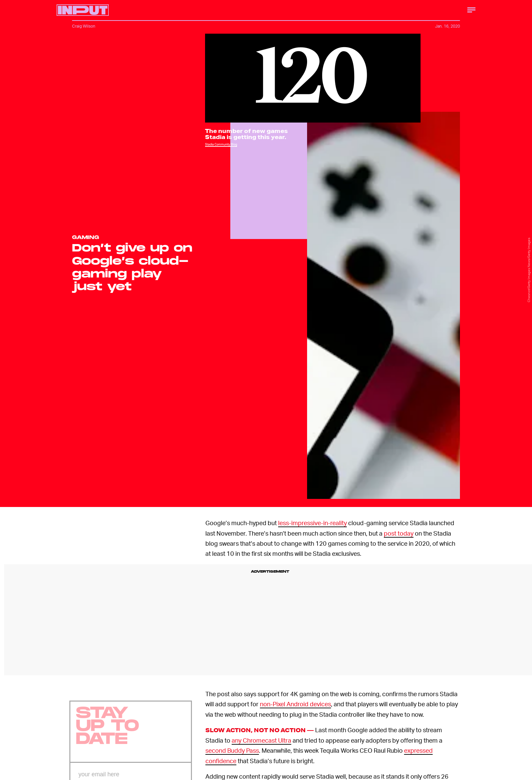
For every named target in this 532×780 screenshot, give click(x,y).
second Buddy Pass (232, 750)
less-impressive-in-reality (312, 523)
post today (399, 533)
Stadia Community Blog (221, 144)
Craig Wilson (84, 26)
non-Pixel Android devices (295, 704)
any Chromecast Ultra (261, 740)
